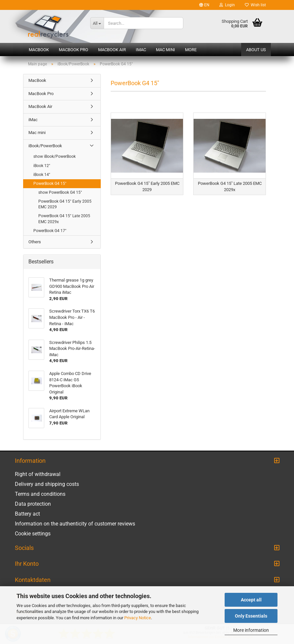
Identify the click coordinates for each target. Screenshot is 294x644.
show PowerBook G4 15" (60, 192)
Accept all (251, 600)
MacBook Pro (73, 50)
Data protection (33, 504)
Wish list (255, 5)
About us (256, 50)
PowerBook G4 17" (50, 231)
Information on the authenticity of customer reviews (75, 524)
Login (227, 5)
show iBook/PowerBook (55, 156)
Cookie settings (33, 534)
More (191, 50)
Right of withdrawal (38, 474)
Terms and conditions (40, 494)
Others (35, 242)
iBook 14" (42, 175)
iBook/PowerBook (45, 146)
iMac (141, 50)
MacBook (39, 50)
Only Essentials (251, 616)
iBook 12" (42, 166)
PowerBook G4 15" (50, 184)
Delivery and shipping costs (47, 484)
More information (251, 630)
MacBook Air (112, 50)
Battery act (27, 514)
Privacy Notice (138, 618)
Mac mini (165, 50)
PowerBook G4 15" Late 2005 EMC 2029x (64, 219)
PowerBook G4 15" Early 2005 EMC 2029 (65, 204)
